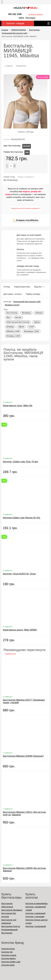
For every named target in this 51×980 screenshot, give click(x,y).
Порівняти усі (10, 654)
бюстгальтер (12, 313)
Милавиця (26, 313)
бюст (9, 317)
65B (27, 152)
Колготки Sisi (7, 952)
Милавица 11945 (31, 331)
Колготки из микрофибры (37, 904)
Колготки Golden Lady (11, 962)
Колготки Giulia (8, 965)
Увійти (21, 18)
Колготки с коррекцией (35, 913)
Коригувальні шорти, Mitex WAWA (20, 630)
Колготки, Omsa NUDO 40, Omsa (19, 574)
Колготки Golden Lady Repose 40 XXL (22, 518)
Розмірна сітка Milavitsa (27, 220)
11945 (31, 327)
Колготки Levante (9, 955)
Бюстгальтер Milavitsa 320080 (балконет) (23, 756)
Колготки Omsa (8, 949)
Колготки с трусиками (35, 917)
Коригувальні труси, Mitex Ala (18, 406)
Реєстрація (30, 18)
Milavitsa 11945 (13, 331)
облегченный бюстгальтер (18, 322)
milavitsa (39, 313)
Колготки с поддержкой (36, 926)
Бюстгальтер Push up (11, 926)
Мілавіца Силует (12, 305)
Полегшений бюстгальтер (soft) (27, 302)
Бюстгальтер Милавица (12, 910)
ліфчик (37, 322)
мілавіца (10, 327)
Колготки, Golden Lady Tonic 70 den (20, 462)
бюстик (18, 317)
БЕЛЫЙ (27, 146)
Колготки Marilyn (8, 958)
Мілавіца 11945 (13, 336)
